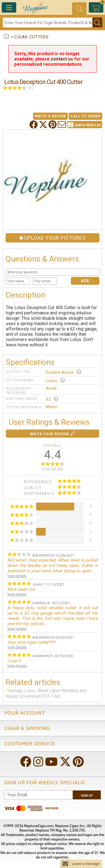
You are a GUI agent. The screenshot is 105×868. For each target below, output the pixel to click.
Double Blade (64, 372)
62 (53, 399)
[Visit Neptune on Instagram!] (39, 762)
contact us (62, 59)
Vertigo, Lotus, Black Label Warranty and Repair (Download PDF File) (46, 693)
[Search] (48, 23)
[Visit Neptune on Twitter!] (66, 762)
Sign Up (87, 795)
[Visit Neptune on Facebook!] (26, 762)
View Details (17, 576)
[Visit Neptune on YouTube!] (52, 762)
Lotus (56, 380)
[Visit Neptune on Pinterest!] (79, 762)
